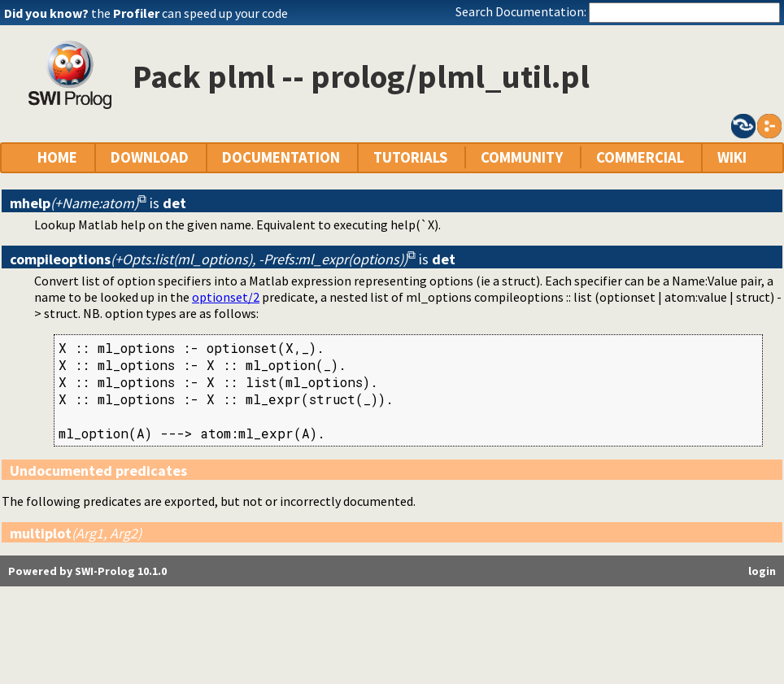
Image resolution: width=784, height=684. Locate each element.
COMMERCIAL (640, 157)
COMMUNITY (522, 157)
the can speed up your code (189, 13)
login (762, 571)
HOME (57, 157)
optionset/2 (226, 297)
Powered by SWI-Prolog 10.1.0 (87, 571)
